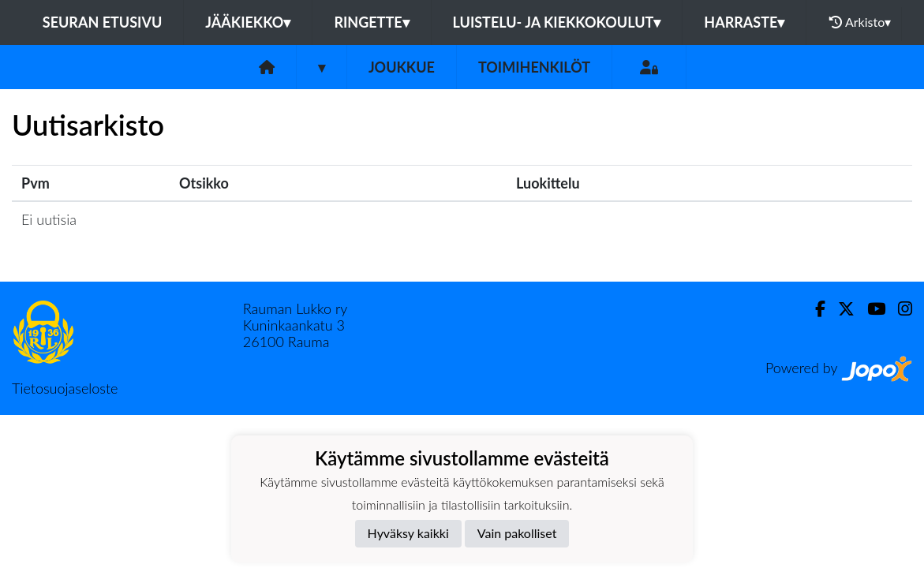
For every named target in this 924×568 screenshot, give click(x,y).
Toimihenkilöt (534, 67)
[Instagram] (899, 309)
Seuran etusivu (103, 22)
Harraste (744, 22)
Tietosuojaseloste (65, 388)
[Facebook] (814, 309)
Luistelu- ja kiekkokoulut (557, 22)
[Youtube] (870, 309)
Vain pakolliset (517, 533)
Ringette (371, 22)
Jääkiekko (248, 22)
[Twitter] (840, 309)
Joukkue (402, 67)
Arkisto (860, 22)
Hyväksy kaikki (408, 533)
